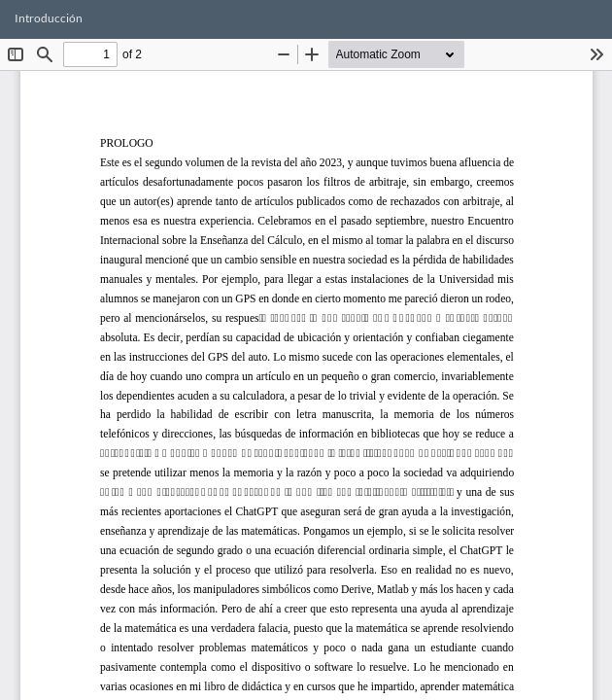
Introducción (49, 18)
